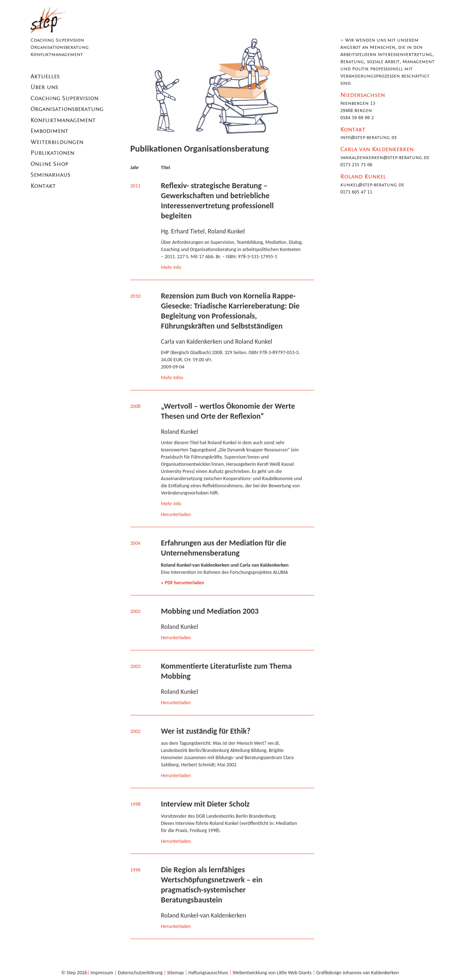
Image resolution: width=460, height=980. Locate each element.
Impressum (102, 973)
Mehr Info (171, 267)
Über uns (44, 87)
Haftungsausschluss (208, 973)
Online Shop (49, 164)
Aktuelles (45, 76)
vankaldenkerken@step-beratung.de (385, 158)
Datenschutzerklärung (140, 973)
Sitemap (175, 973)
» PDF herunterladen (183, 583)
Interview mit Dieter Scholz (205, 804)
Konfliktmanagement (63, 120)
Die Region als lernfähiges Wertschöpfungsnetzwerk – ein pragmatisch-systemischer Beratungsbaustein (212, 885)
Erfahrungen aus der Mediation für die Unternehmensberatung (224, 548)
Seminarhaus (50, 175)
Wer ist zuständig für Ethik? (206, 731)
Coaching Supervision (65, 98)
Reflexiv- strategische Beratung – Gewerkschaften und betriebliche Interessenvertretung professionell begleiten (217, 201)
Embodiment (49, 131)
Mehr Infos (172, 378)
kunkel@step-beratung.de (372, 185)
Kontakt (43, 186)
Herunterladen (176, 514)
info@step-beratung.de (369, 138)
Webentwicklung (250, 973)
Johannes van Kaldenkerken (371, 973)
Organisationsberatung (67, 109)
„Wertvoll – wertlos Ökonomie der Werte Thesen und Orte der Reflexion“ (228, 411)
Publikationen (52, 153)
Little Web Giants (294, 973)
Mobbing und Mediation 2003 (210, 611)
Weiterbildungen (57, 142)
